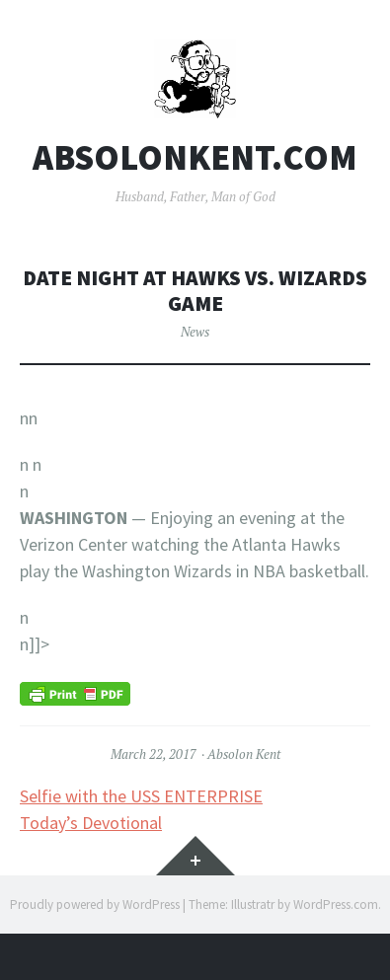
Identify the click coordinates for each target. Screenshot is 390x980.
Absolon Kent (244, 754)
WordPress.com (336, 905)
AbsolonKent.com (195, 158)
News (195, 332)
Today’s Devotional (91, 823)
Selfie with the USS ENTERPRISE (141, 796)
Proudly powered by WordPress (95, 905)
